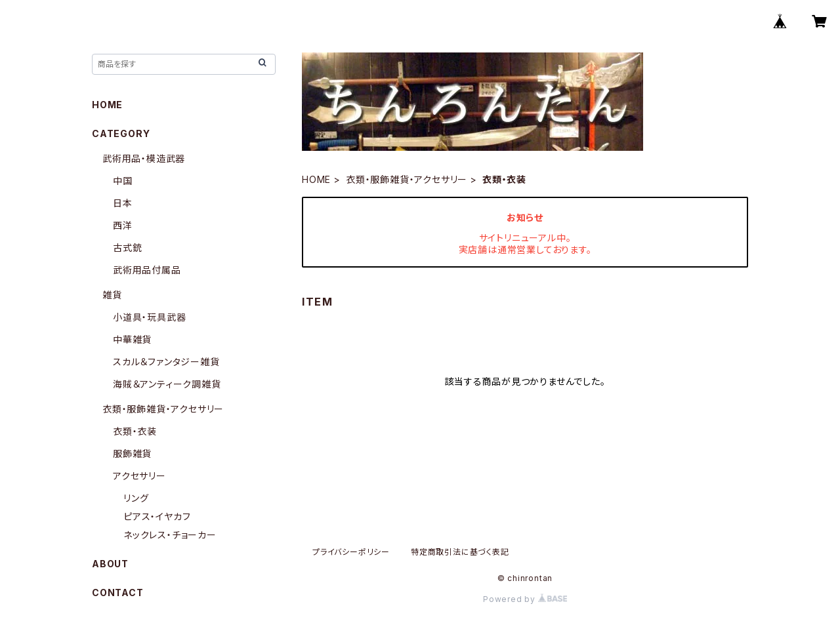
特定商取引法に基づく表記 (460, 552)
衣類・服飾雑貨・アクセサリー (407, 179)
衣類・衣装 (135, 431)
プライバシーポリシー (351, 552)
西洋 (123, 225)
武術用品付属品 (147, 270)
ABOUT (110, 564)
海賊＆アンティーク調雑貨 (167, 384)
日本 (123, 203)
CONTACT (118, 593)
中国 (123, 181)
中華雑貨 (132, 339)
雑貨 (112, 295)
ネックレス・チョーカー (170, 535)
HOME (316, 179)
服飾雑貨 (132, 453)
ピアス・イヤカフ (157, 516)
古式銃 (127, 248)
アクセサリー (139, 476)
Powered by (525, 599)
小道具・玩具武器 (149, 317)
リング (136, 498)
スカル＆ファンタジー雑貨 (166, 362)
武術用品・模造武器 (144, 158)
